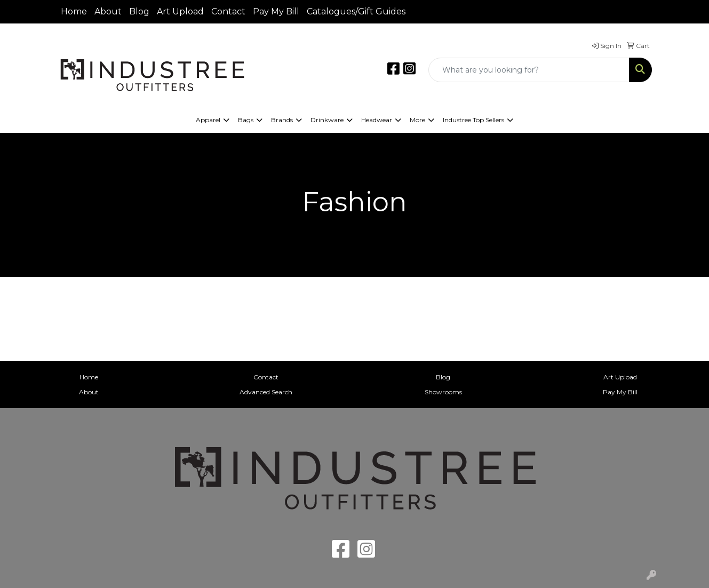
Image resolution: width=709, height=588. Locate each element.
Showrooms (443, 392)
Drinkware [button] (327, 120)
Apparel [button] (208, 120)
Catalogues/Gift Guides (356, 11)
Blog (139, 11)
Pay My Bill (276, 11)
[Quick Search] (529, 70)
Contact (228, 11)
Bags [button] (246, 120)
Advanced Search (266, 392)
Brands (282, 120)
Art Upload (180, 11)
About (108, 11)
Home (74, 11)
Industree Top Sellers (473, 120)
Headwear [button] (377, 120)
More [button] (417, 120)
